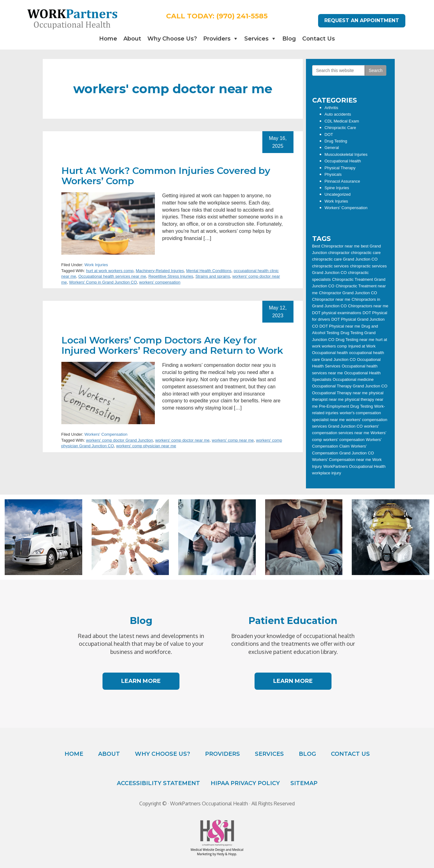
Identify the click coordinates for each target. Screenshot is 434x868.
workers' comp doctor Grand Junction (119, 440)
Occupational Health (343, 161)
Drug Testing (336, 141)
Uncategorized (338, 194)
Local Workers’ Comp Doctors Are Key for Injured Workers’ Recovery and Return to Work (172, 345)
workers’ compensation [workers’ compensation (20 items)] (344, 440)
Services (256, 39)
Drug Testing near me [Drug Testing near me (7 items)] (355, 340)
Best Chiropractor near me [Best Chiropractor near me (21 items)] (336, 246)
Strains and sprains (213, 276)
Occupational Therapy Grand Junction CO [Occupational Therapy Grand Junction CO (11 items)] (350, 386)
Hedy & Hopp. (227, 854)
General (332, 148)
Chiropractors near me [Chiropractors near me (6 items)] (368, 306)
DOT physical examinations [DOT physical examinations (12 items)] (337, 313)
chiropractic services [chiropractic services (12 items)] (331, 266)
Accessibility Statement (158, 783)
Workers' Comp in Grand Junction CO (103, 282)
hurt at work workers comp (110, 271)
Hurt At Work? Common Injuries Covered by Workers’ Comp (166, 176)
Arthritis (331, 108)
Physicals (333, 174)
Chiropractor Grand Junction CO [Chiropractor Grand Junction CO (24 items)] (348, 293)
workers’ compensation (160, 282)
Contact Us (319, 39)
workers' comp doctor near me (182, 440)
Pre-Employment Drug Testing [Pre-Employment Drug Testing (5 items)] (346, 406)
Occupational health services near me (112, 276)
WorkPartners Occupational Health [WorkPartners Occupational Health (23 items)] (354, 466)
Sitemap (304, 783)
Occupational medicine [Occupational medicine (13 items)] (353, 379)
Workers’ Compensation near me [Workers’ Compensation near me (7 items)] (342, 460)
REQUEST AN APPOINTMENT (362, 20)
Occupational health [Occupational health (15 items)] (330, 353)
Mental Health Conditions (209, 271)
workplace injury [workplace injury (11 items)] (327, 473)
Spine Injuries (337, 188)
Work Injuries (96, 265)
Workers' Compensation (106, 434)
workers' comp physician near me (146, 446)
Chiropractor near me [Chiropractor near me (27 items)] (331, 299)
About (132, 39)
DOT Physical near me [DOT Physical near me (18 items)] (340, 326)
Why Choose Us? (172, 39)
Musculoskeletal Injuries (346, 154)
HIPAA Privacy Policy (245, 783)
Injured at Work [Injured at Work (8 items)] (362, 346)
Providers (217, 39)
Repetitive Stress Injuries (171, 276)
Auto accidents (338, 114)
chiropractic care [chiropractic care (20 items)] (366, 253)
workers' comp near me (233, 440)
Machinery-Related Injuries (160, 271)
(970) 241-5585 (242, 16)
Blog (289, 39)
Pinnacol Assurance (342, 181)
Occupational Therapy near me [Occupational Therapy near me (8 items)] (340, 393)
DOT (329, 134)
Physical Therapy (340, 168)
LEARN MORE (141, 681)
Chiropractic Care (340, 128)
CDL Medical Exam (342, 121)
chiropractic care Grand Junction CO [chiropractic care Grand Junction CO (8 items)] (345, 259)
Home (108, 39)
